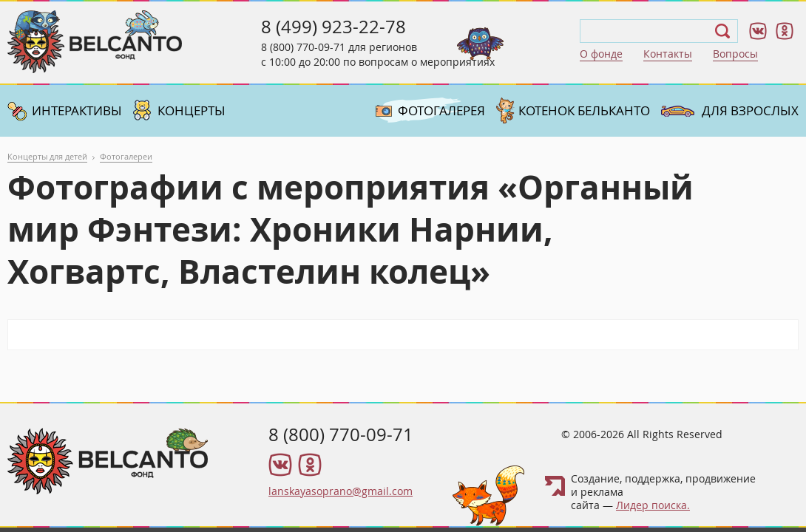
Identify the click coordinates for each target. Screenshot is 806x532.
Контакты (668, 54)
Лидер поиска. (653, 505)
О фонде (601, 54)
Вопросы (735, 54)
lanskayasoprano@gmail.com (341, 491)
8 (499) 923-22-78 (333, 27)
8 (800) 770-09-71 (303, 47)
